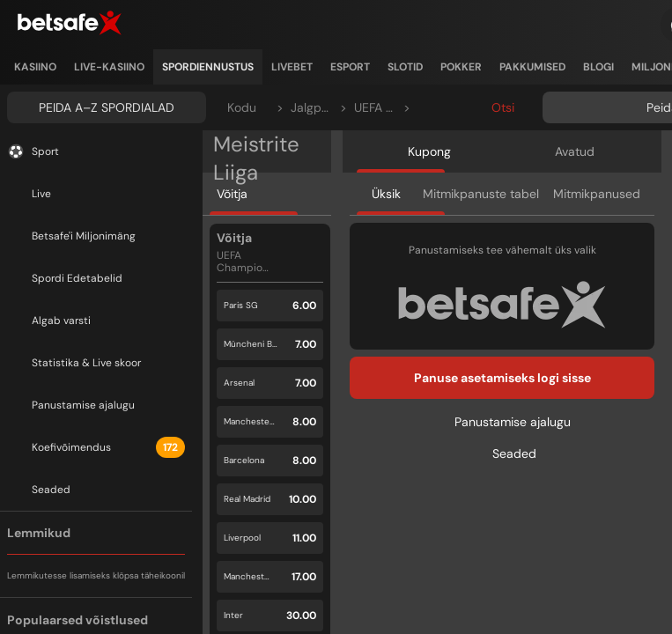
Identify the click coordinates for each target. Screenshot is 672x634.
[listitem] (35, 67)
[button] (270, 306)
